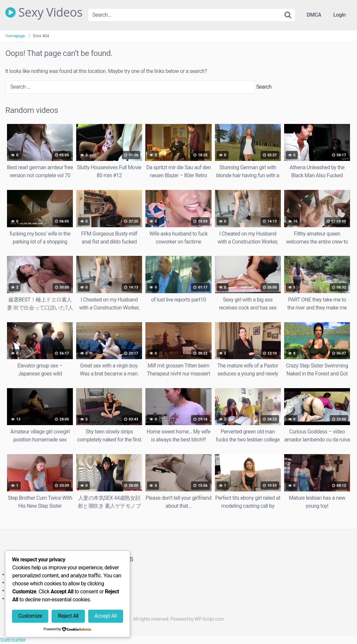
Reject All (68, 616)
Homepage (15, 36)
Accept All (106, 616)
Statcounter (13, 640)
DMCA (314, 15)
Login (339, 15)
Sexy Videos (44, 12)
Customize (30, 616)
